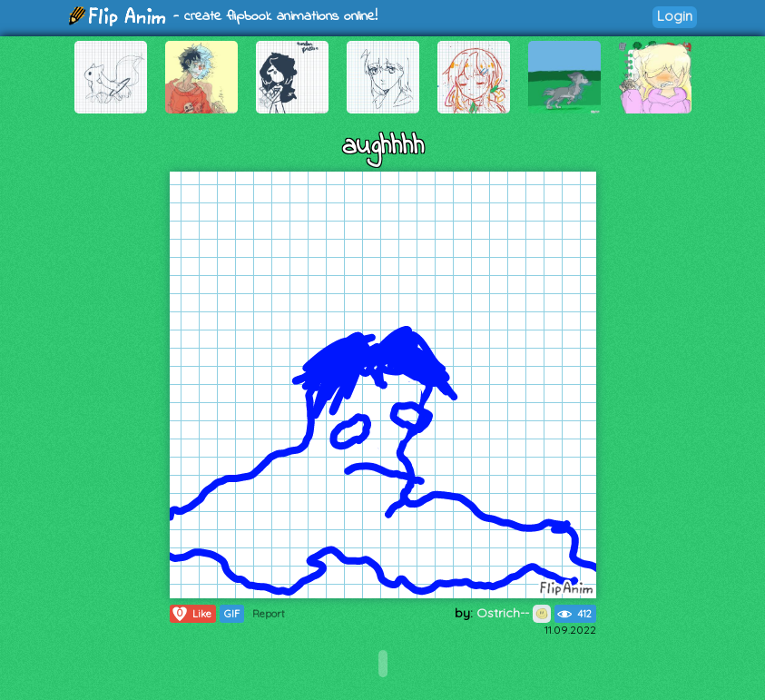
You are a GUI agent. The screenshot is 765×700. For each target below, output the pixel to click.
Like (191, 614)
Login (675, 16)
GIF (232, 614)
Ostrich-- (514, 613)
